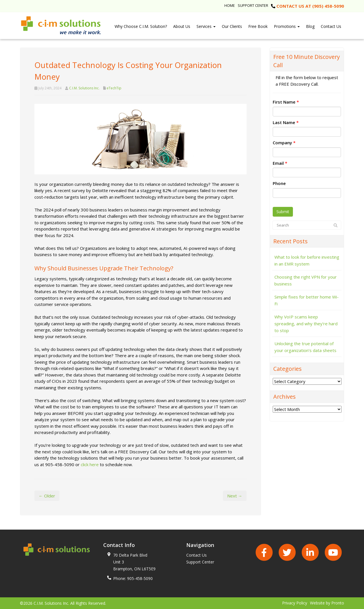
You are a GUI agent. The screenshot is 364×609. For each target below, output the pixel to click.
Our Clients (232, 26)
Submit (283, 212)
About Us (182, 26)
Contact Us (331, 26)
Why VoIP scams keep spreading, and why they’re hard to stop (306, 324)
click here (90, 464)
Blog (310, 26)
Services (206, 26)
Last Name (286, 122)
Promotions (287, 26)
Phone (279, 183)
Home (230, 5)
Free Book (258, 26)
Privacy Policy (295, 603)
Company (284, 143)
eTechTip (114, 88)
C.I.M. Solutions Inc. (84, 88)
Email (280, 163)
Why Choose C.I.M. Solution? (141, 26)
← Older (47, 496)
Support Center (253, 5)
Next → (235, 496)
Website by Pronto (327, 603)
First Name (286, 102)
